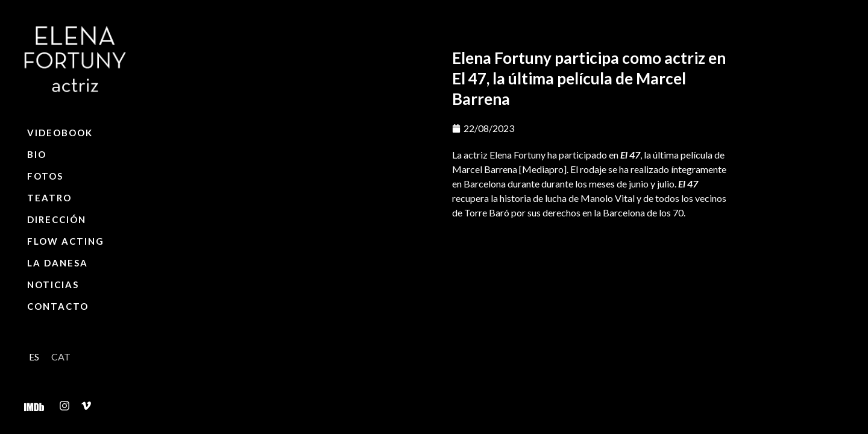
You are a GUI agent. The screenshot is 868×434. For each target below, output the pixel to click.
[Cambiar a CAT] (61, 357)
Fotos (45, 176)
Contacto (58, 306)
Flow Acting (66, 241)
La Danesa (58, 263)
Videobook (60, 133)
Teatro (49, 198)
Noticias (53, 285)
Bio (37, 154)
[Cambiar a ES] (34, 357)
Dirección (57, 219)
